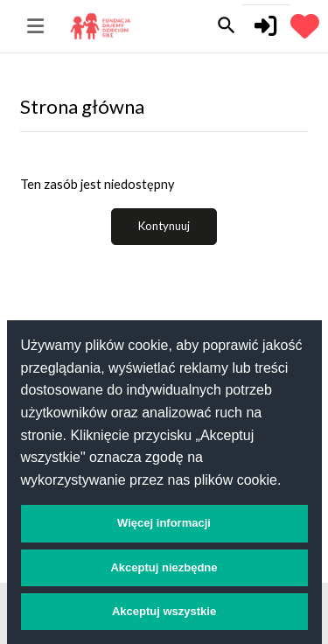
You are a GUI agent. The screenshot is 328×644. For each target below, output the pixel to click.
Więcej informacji (164, 523)
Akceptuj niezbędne (164, 567)
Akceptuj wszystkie (164, 611)
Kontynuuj (164, 226)
